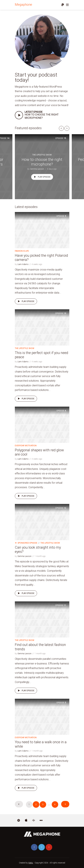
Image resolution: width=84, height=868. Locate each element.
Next (65, 804)
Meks (31, 863)
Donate (63, 5)
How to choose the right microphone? (42, 116)
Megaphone (23, 5)
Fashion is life (22, 251)
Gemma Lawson (37, 169)
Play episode (42, 177)
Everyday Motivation (26, 446)
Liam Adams (23, 264)
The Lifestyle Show (42, 155)
